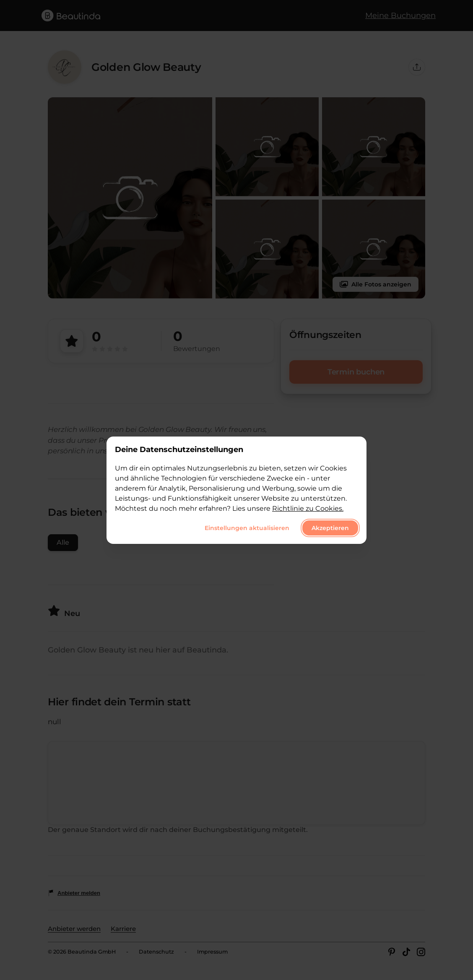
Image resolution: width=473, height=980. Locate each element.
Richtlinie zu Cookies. (308, 508)
